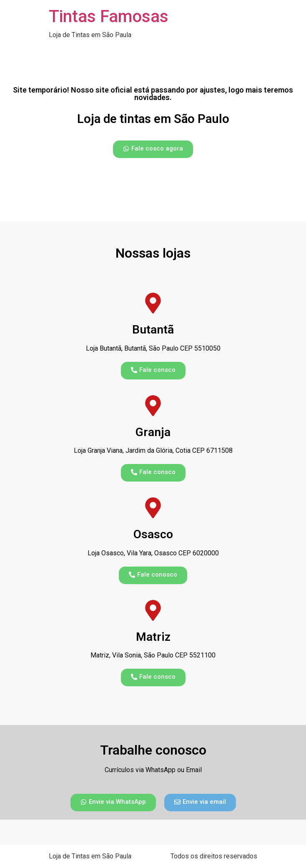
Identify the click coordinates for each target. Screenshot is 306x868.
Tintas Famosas (109, 16)
